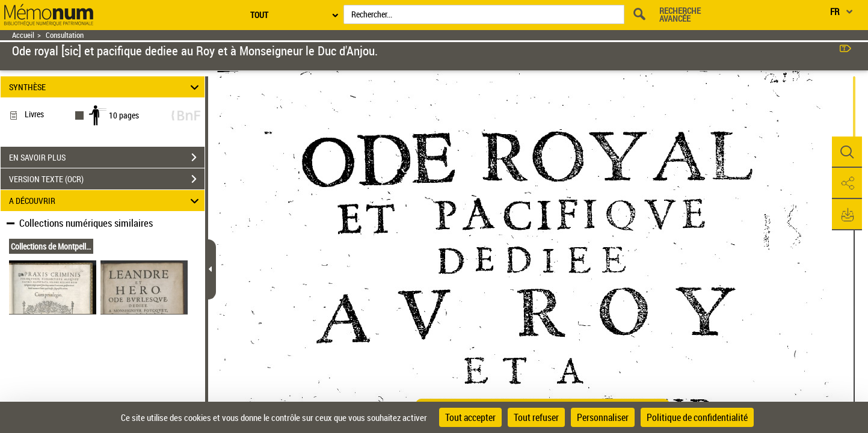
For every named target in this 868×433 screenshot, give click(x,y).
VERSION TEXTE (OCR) (107, 179)
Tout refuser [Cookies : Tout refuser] (536, 417)
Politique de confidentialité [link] (697, 417)
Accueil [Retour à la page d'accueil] (23, 35)
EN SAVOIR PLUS (107, 158)
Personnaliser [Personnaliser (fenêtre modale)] (603, 417)
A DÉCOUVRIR (106, 201)
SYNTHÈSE (106, 87)
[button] (847, 152)
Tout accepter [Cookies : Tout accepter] (470, 417)
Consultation (65, 35)
